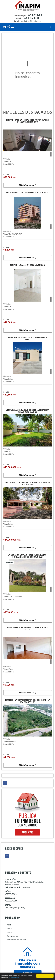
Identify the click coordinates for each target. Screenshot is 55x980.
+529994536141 (31, 18)
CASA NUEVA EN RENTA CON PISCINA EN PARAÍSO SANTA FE (27, 338)
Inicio (9, 925)
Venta (9, 929)
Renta (9, 932)
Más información (14, 978)
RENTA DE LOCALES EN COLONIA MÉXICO (27, 265)
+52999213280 (34, 15)
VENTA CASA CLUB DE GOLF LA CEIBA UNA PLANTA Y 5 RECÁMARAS (27, 483)
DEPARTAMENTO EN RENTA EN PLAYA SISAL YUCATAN (27, 193)
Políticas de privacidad (16, 940)
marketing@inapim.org (15, 907)
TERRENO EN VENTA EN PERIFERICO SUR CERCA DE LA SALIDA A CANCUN (27, 701)
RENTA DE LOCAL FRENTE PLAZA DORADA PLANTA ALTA (28, 629)
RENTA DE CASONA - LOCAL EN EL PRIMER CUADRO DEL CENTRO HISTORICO (27, 121)
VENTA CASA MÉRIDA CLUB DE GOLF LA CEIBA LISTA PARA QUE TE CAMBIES (27, 411)
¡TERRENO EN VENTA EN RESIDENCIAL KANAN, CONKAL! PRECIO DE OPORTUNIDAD (27, 556)
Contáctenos (12, 936)
